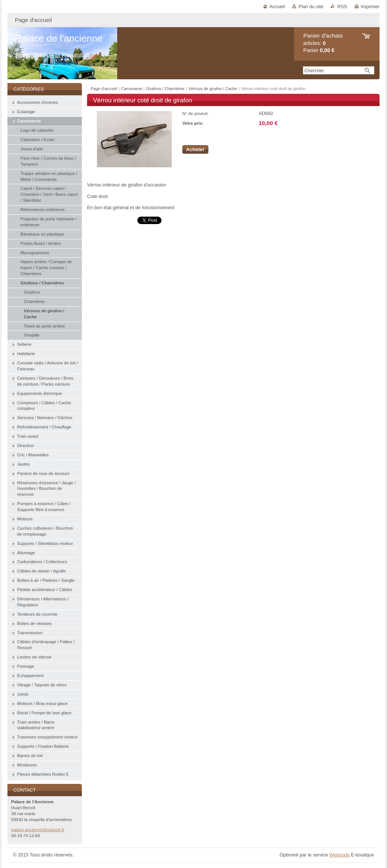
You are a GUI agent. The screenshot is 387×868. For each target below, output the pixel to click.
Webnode (340, 855)
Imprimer (370, 7)
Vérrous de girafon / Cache (213, 89)
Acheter (195, 149)
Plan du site (311, 7)
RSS (342, 7)
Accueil (277, 7)
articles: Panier (323, 43)
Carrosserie (131, 89)
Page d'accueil (104, 89)
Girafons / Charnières (165, 89)
